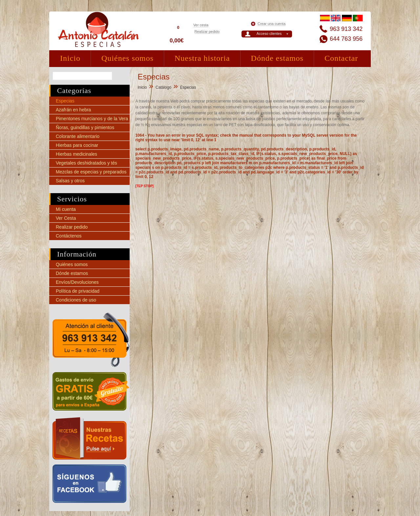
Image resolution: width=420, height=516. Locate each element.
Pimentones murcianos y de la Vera (92, 119)
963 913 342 (346, 29)
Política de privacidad (78, 291)
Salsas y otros (70, 181)
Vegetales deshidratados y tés (86, 163)
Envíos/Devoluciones (77, 282)
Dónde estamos (277, 58)
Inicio (70, 58)
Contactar (341, 58)
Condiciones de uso (76, 300)
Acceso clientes (269, 34)
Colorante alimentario (78, 136)
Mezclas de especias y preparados (91, 172)
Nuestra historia (202, 58)
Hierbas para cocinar (77, 145)
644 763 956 (346, 39)
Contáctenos (69, 236)
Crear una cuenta (272, 24)
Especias (65, 101)
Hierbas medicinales (76, 154)
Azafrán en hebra (73, 110)
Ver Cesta (66, 218)
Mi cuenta (66, 209)
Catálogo (163, 87)
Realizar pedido (207, 32)
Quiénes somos (127, 58)
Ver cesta (201, 25)
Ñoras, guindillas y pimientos (85, 127)
